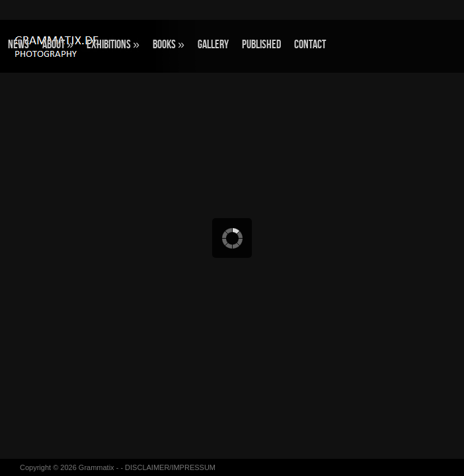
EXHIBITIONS (113, 45)
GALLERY (213, 45)
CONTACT (310, 45)
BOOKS (169, 45)
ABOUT (58, 45)
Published (261, 45)
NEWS (19, 45)
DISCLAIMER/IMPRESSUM (170, 467)
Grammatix (97, 467)
